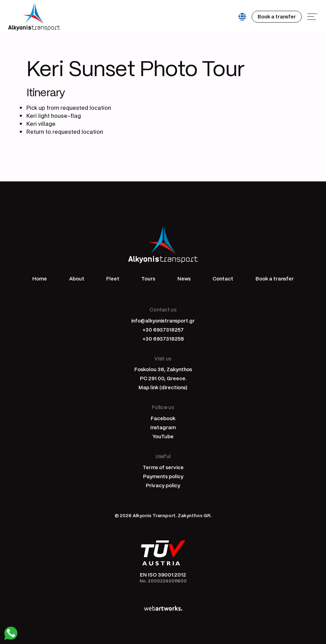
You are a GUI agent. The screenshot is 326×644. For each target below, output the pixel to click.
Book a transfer (275, 278)
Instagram (163, 427)
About (77, 278)
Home (40, 278)
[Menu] (312, 17)
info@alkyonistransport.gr (163, 320)
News (184, 278)
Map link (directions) (163, 387)
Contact (223, 278)
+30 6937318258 (163, 339)
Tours (148, 278)
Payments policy (163, 476)
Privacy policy (163, 485)
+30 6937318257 (163, 329)
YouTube (163, 436)
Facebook (163, 418)
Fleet (113, 278)
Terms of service (163, 467)
